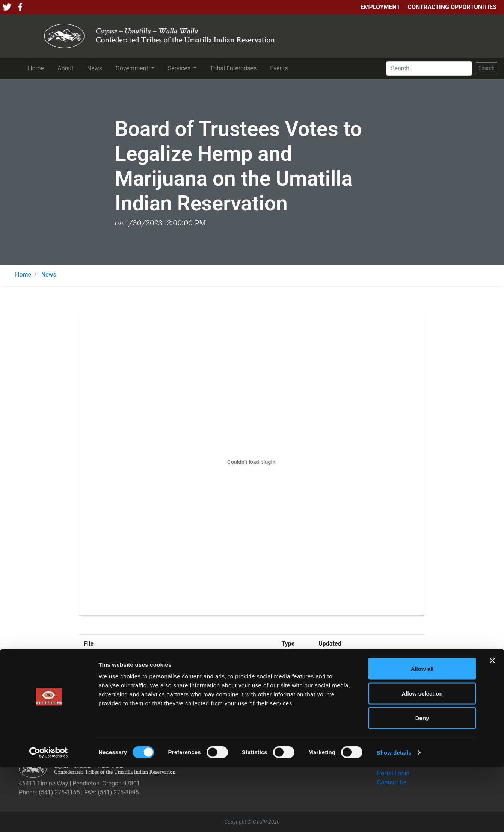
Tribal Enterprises (235, 68)
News (96, 68)
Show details (394, 817)
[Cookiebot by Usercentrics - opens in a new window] (49, 817)
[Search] (429, 68)
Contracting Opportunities (452, 7)
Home (37, 68)
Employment (380, 7)
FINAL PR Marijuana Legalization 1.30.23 (138, 662)
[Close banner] (492, 725)
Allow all (422, 733)
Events (280, 68)
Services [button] (180, 68)
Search (487, 68)
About (67, 68)
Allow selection (422, 758)
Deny (422, 783)
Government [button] (133, 68)
